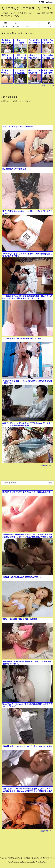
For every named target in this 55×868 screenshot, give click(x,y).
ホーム (6, 33)
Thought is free (41, 862)
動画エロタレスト (48, 85)
